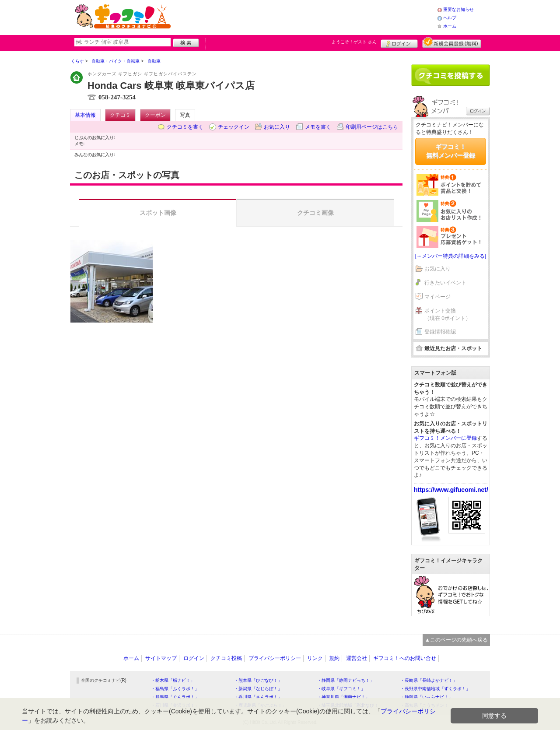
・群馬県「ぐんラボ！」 (175, 697)
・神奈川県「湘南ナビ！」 (343, 697)
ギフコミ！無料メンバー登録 (451, 151)
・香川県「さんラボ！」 (258, 697)
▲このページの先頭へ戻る (456, 640)
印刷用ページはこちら (372, 127)
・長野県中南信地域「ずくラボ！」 (435, 689)
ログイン (399, 42)
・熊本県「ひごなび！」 (258, 680)
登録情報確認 (440, 332)
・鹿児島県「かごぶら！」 (260, 705)
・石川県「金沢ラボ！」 (175, 705)
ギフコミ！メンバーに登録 (445, 438)
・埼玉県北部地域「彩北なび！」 (350, 705)
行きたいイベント (445, 283)
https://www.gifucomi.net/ (451, 490)
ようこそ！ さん (354, 42)
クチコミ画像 (315, 213)
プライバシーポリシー (275, 658)
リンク (315, 658)
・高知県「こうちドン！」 (427, 705)
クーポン (155, 115)
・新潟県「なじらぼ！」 (258, 689)
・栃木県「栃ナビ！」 (173, 680)
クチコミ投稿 (226, 658)
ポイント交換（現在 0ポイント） (448, 314)
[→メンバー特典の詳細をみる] (451, 256)
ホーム (450, 26)
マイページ (437, 297)
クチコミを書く (185, 127)
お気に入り (277, 127)
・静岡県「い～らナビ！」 (427, 697)
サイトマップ (161, 658)
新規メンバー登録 (452, 42)
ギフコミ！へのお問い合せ (405, 658)
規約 (334, 658)
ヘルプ (450, 18)
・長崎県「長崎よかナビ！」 (429, 680)
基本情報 (85, 115)
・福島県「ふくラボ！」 (175, 689)
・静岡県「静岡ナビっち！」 (346, 680)
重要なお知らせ (458, 9)
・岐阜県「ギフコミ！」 (341, 689)
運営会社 (357, 658)
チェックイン (234, 127)
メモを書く (318, 127)
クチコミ (120, 115)
